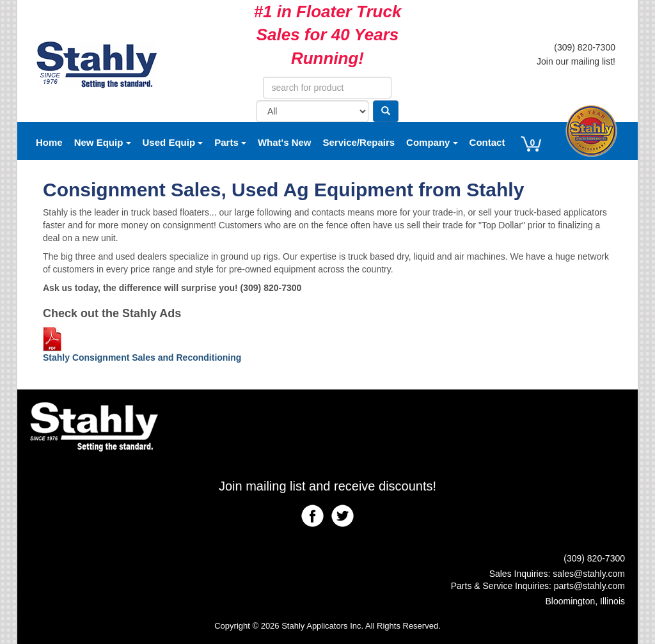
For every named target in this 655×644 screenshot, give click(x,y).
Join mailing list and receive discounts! (327, 486)
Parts (230, 142)
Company (432, 142)
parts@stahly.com (589, 586)
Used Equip (173, 142)
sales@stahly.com (589, 574)
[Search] (386, 111)
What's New (285, 142)
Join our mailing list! (576, 61)
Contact (487, 142)
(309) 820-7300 (585, 47)
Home (49, 142)
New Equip (103, 142)
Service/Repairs (359, 142)
